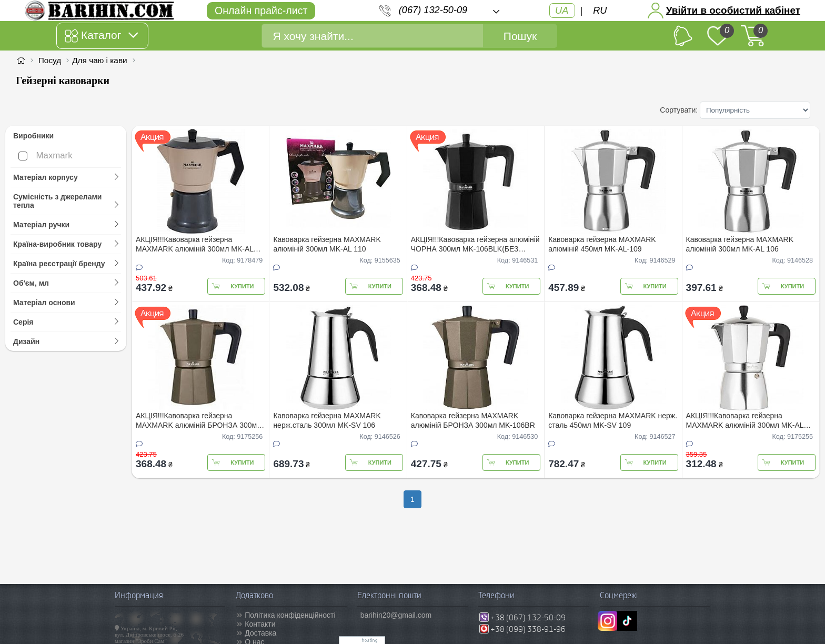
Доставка (260, 633)
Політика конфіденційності (290, 615)
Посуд (50, 60)
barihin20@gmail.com (396, 615)
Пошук (520, 36)
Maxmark (46, 155)
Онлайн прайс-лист (261, 11)
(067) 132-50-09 (433, 10)
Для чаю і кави (100, 60)
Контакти (260, 624)
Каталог (101, 36)
